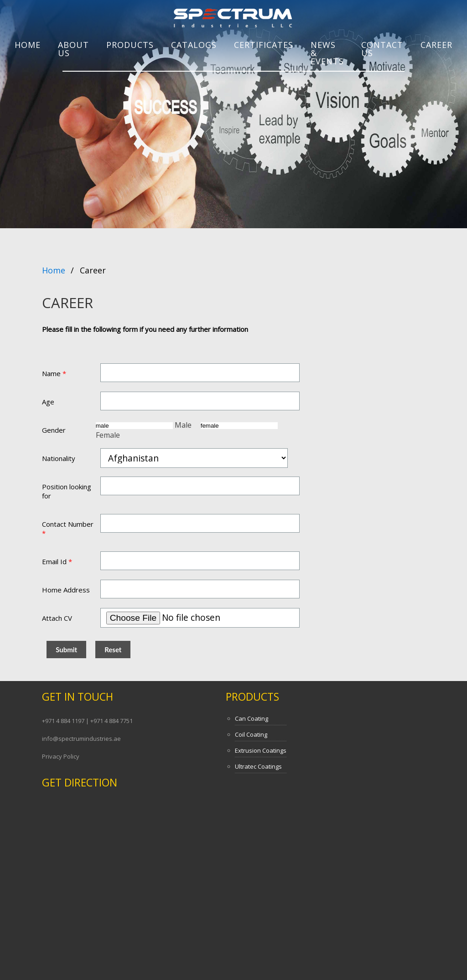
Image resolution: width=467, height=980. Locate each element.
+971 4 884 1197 (64, 721)
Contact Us (382, 49)
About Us (73, 49)
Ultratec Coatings (258, 766)
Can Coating (252, 718)
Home (28, 45)
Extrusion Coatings (261, 750)
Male (145, 425)
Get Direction (80, 782)
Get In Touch (78, 697)
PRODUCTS (130, 45)
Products (252, 697)
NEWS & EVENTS (327, 53)
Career (436, 45)
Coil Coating (251, 734)
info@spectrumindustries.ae (81, 739)
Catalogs (194, 45)
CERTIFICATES (264, 45)
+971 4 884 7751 (112, 721)
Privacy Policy (61, 756)
